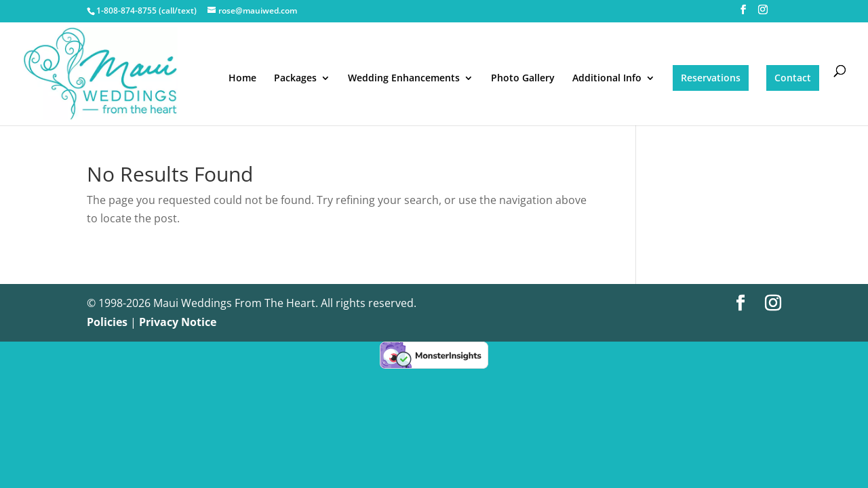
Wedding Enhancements (404, 79)
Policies (107, 322)
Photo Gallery (523, 79)
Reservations (711, 78)
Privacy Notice (178, 322)
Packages (295, 79)
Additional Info (607, 79)
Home (242, 79)
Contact (793, 78)
